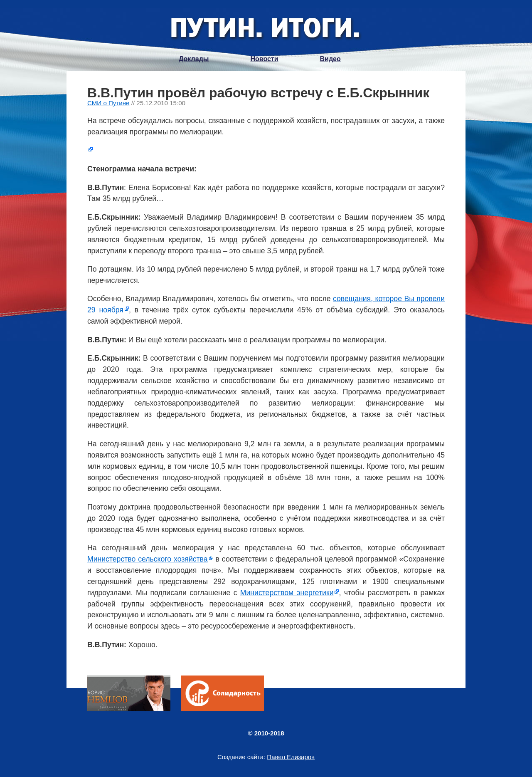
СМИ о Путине (108, 103)
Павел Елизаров (291, 757)
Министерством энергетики (287, 593)
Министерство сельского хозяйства (148, 559)
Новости (264, 59)
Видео (330, 59)
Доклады (194, 59)
